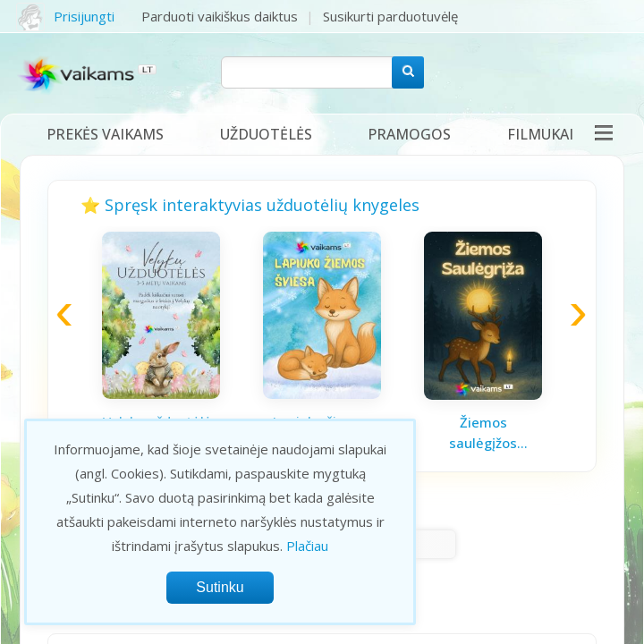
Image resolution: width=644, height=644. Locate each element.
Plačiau (307, 546)
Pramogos (409, 134)
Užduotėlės (266, 134)
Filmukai (540, 134)
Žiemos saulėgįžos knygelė (483, 433)
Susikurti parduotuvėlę (390, 16)
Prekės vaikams (105, 134)
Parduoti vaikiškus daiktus (220, 16)
